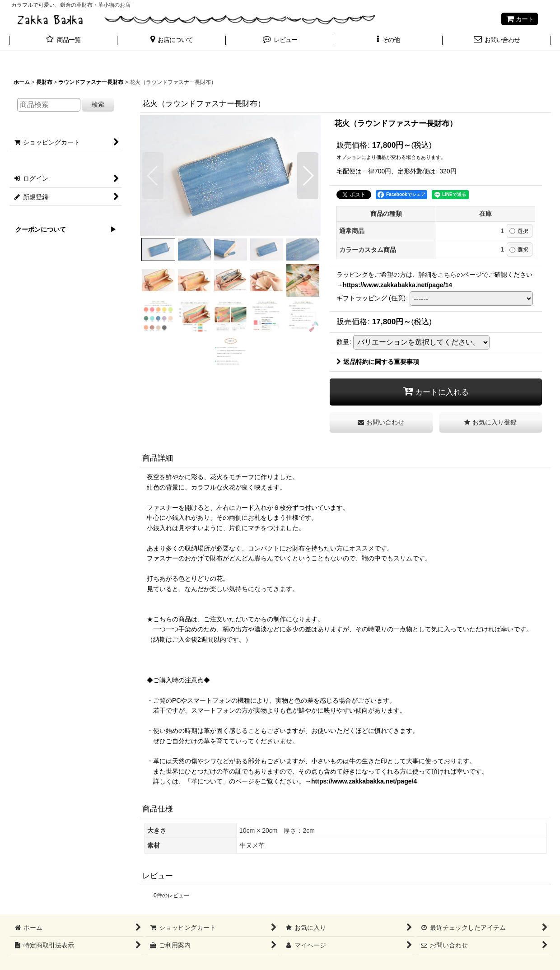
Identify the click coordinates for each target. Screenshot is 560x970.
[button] (172, 41)
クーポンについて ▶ (63, 229)
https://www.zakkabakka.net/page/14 (397, 285)
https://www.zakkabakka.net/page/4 (364, 781)
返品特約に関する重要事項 (378, 362)
